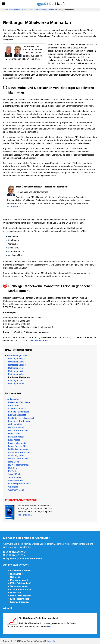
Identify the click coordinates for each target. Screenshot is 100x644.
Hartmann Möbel (16, 427)
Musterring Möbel (16, 456)
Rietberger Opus (16, 380)
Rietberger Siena (16, 384)
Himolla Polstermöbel (18, 431)
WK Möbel (13, 487)
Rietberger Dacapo (17, 365)
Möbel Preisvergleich (21, 596)
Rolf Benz (13, 468)
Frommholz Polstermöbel (20, 421)
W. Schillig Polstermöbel (19, 484)
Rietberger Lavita (16, 371)
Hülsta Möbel (14, 434)
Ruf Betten (13, 471)
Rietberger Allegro (17, 359)
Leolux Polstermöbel (18, 446)
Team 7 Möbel (15, 477)
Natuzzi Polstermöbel (18, 459)
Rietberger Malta (16, 374)
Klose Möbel (14, 440)
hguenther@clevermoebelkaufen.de (24, 558)
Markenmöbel (27, 10)
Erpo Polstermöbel (20, 599)
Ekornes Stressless (17, 415)
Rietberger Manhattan (19, 377)
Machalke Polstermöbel (19, 452)
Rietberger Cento (16, 362)
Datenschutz (50, 641)
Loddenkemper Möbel (18, 449)
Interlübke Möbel (16, 437)
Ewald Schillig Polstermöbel (21, 418)
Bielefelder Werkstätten (19, 402)
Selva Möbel (14, 474)
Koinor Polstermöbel (18, 443)
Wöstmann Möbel (16, 490)
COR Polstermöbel (17, 409)
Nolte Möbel (14, 462)
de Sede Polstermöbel (18, 412)
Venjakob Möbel (16, 481)
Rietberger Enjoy (16, 368)
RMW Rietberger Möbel (45, 10)
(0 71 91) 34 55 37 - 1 (16, 552)
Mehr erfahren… (25, 515)
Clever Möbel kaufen (11, 10)
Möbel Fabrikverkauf (20, 583)
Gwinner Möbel (15, 424)
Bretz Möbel (14, 406)
